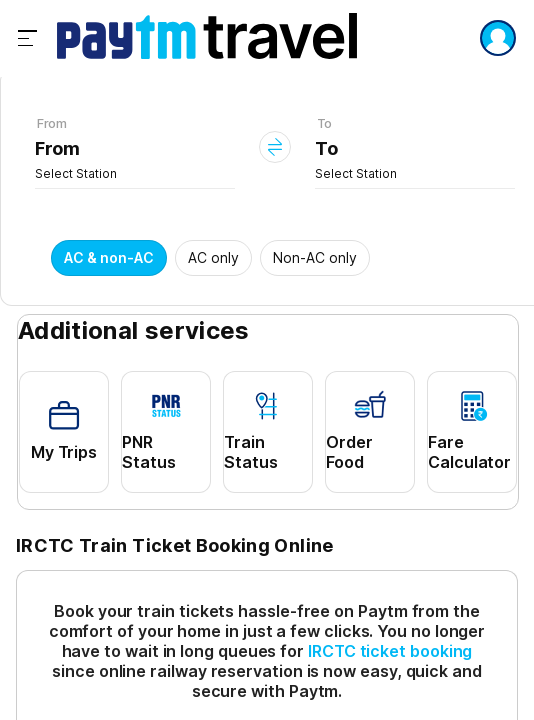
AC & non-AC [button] (109, 257)
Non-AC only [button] (315, 257)
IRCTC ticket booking (390, 651)
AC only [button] (213, 257)
